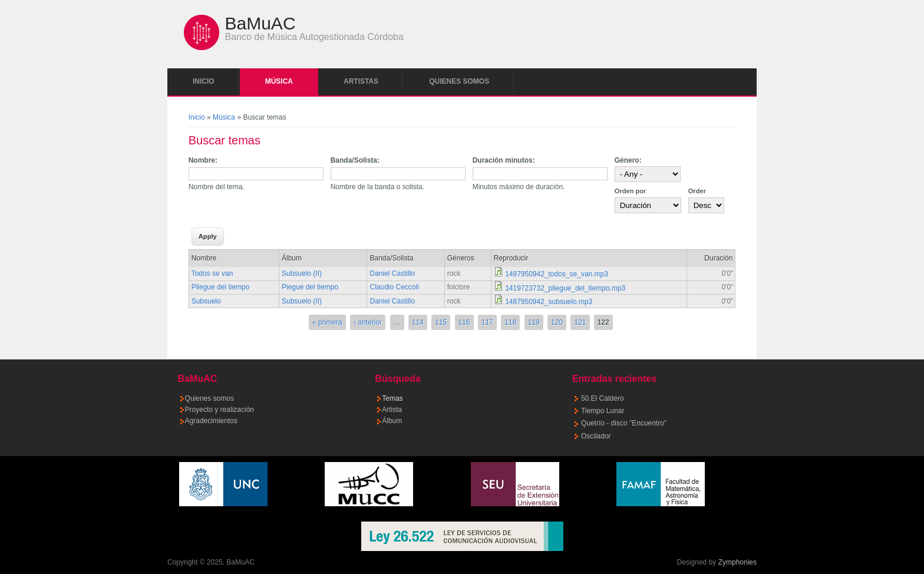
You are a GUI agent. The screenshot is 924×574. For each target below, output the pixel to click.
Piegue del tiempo (310, 287)
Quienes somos (459, 81)
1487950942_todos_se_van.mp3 (557, 274)
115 (441, 322)
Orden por (631, 191)
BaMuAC (260, 24)
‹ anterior (368, 322)
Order (697, 191)
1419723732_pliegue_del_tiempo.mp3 (565, 288)
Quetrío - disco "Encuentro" (624, 423)
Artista (392, 410)
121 (580, 322)
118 (510, 322)
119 (534, 322)
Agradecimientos (211, 421)
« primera (327, 322)
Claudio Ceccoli (394, 287)
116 (464, 322)
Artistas (361, 81)
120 (557, 322)
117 (487, 322)
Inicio (204, 81)
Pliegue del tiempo (221, 287)
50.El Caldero (603, 398)
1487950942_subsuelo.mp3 (549, 302)
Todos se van (212, 273)
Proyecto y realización (220, 410)
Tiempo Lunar (603, 411)
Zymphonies (737, 562)
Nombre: (203, 160)
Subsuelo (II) (302, 273)
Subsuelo (206, 301)
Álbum (392, 421)
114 (418, 322)
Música (279, 81)
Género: (628, 160)
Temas (392, 398)
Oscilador (596, 436)
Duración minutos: (504, 160)
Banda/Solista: (355, 160)
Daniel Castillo (392, 273)
